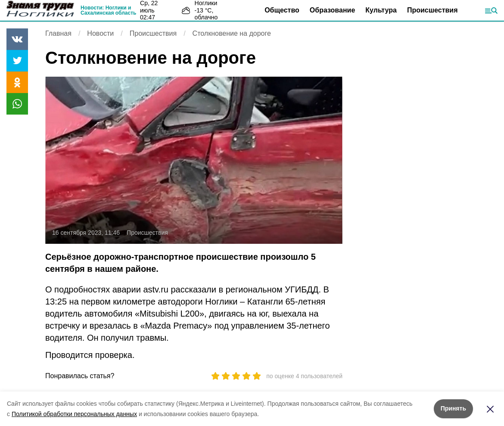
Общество (282, 10)
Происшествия (432, 10)
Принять (453, 408)
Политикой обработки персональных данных (74, 414)
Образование (332, 10)
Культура (381, 10)
